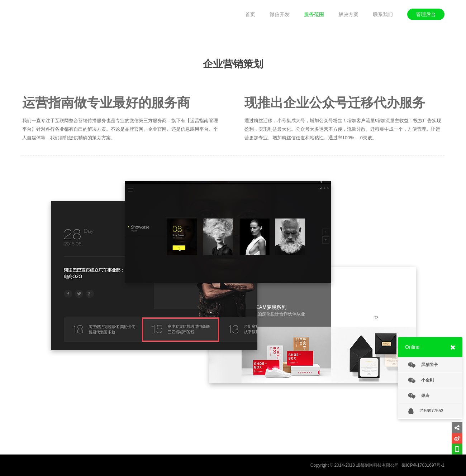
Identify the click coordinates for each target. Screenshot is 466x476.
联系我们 (383, 14)
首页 (250, 14)
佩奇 (419, 396)
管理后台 (426, 14)
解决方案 (348, 14)
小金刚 (421, 380)
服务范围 (314, 14)
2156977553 (426, 411)
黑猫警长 (423, 365)
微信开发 (280, 14)
